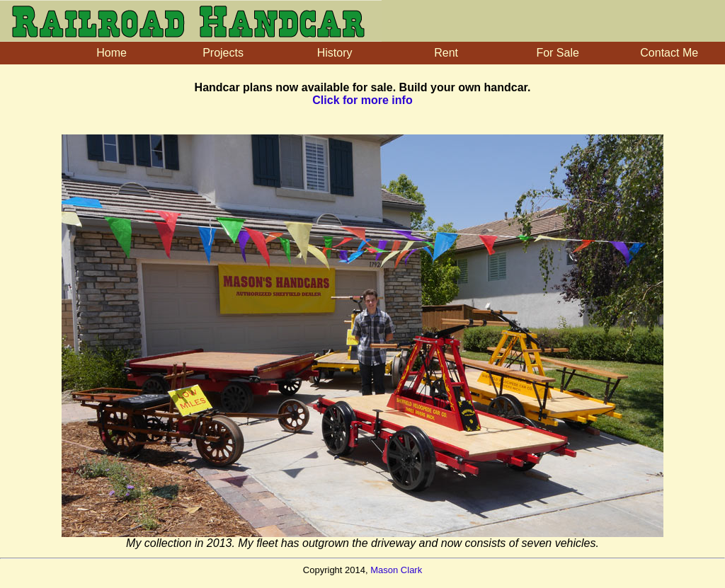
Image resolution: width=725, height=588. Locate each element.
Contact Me (669, 53)
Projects (223, 53)
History (335, 53)
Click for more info (362, 100)
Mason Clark (396, 570)
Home (112, 53)
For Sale (557, 53)
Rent (446, 53)
